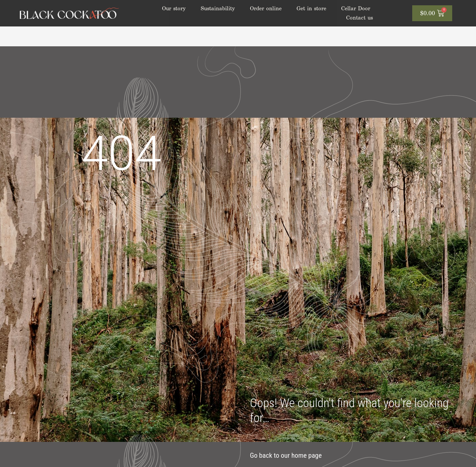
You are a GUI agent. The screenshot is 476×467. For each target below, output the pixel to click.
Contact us (359, 18)
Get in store (311, 8)
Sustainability (218, 8)
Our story (174, 8)
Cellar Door (356, 8)
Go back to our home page (286, 455)
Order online (266, 8)
